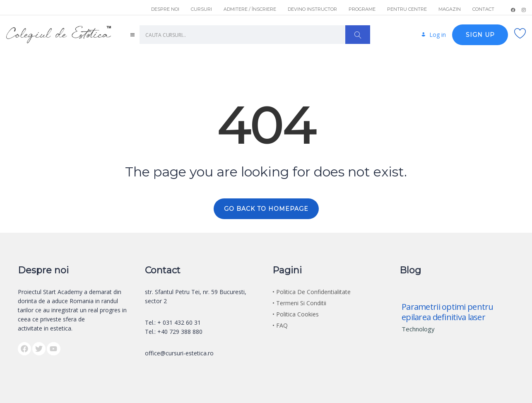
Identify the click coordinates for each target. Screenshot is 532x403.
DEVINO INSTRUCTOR (312, 9)
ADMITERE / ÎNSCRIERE (250, 9)
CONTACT (483, 9)
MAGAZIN (450, 9)
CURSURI (201, 9)
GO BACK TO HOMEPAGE (266, 208)
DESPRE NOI (165, 9)
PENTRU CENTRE (407, 9)
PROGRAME (362, 9)
